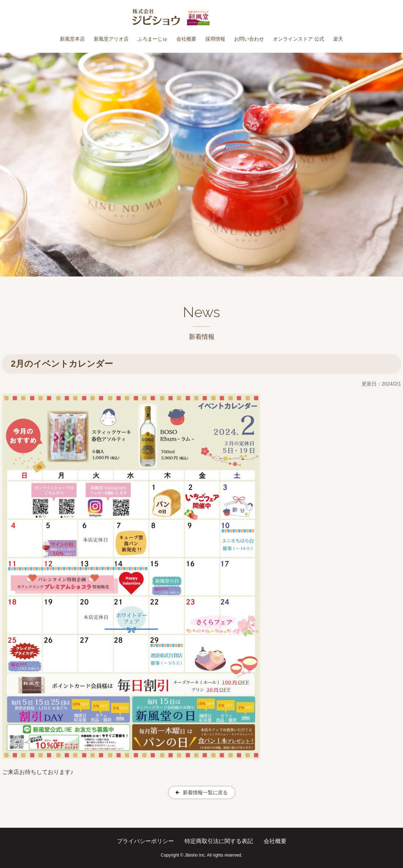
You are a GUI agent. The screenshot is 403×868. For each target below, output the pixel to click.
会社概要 (186, 39)
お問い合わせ (249, 39)
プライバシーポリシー (145, 841)
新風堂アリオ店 (111, 39)
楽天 (338, 39)
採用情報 (215, 39)
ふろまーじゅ (153, 39)
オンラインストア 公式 (299, 39)
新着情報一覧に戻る (205, 792)
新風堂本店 (72, 39)
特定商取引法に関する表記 (219, 841)
